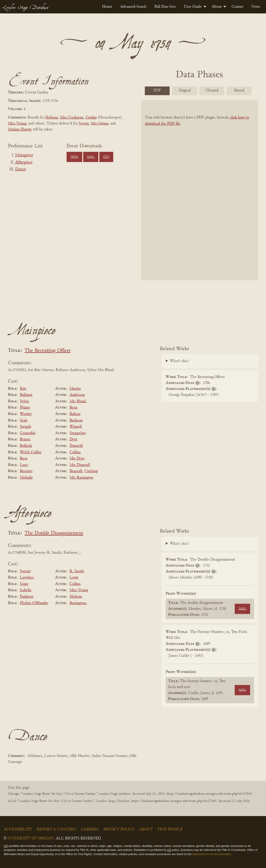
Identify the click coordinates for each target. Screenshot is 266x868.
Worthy (26, 414)
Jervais (84, 124)
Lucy (24, 465)
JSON (74, 157)
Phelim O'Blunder (34, 603)
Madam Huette (20, 129)
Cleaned (212, 90)
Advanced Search (133, 7)
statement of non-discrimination (211, 854)
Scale (24, 420)
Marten (75, 389)
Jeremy (25, 571)
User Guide (193, 7)
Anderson (77, 395)
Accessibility (18, 829)
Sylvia (24, 401)
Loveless (27, 578)
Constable (28, 433)
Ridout (75, 414)
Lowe (74, 578)
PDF (157, 90)
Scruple (26, 427)
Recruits (26, 471)
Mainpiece (24, 155)
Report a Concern (57, 829)
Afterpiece (24, 163)
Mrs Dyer (77, 458)
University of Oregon (31, 838)
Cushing (91, 471)
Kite (23, 389)
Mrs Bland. (78, 401)
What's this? (180, 361)
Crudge (91, 118)
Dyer (73, 439)
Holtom (52, 118)
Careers (90, 829)
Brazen (25, 439)
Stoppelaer (78, 433)
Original (185, 90)
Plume (25, 408)
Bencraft (76, 471)
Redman (76, 420)
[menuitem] (107, 7)
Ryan (73, 408)
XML (91, 157)
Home (107, 7)
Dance (20, 169)
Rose (24, 458)
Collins (75, 452)
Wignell (76, 427)
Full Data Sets (165, 7)
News (256, 7)
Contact (237, 7)
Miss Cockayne (72, 118)
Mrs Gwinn (100, 124)
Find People (170, 829)
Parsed (239, 90)
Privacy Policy (119, 829)
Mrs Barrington (81, 478)
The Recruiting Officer (48, 351)
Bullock (26, 446)
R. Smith (77, 571)
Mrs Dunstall (80, 465)
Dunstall (76, 446)
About (217, 7)
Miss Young (17, 124)
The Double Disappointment (54, 533)
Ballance (26, 395)
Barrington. (78, 603)
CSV (106, 157)
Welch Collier (31, 452)
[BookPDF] (200, 190)
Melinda (26, 478)
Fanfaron (27, 597)
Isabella (26, 590)
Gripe (24, 584)
